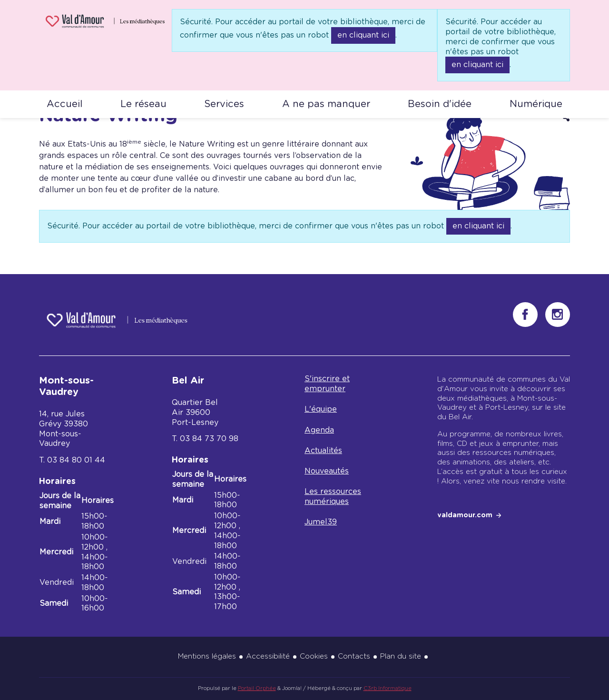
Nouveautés (327, 471)
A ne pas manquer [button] (326, 104)
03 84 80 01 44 (76, 460)
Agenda (319, 430)
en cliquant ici (363, 35)
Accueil (64, 104)
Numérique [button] (536, 104)
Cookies (314, 656)
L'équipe (321, 409)
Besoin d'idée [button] (440, 104)
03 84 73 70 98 (209, 439)
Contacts (354, 656)
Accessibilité (268, 656)
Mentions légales (207, 656)
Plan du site (401, 656)
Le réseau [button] (143, 104)
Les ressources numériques (333, 497)
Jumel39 (321, 522)
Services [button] (224, 104)
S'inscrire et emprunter (327, 384)
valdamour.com (465, 515)
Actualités (323, 451)
